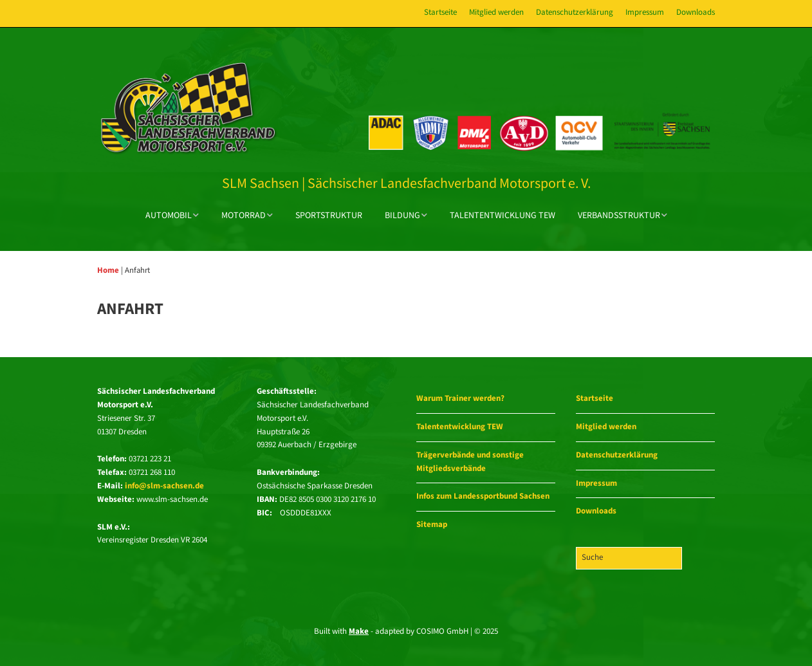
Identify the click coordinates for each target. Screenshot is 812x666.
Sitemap (432, 525)
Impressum (645, 13)
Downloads (696, 13)
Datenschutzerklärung (575, 13)
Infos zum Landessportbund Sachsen (483, 496)
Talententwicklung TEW (503, 216)
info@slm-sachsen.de (164, 486)
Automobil (169, 216)
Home (108, 270)
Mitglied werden (496, 13)
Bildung (402, 216)
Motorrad (244, 216)
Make (359, 632)
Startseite (440, 13)
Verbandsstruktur (619, 216)
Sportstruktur (329, 216)
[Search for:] (629, 558)
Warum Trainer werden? (460, 399)
